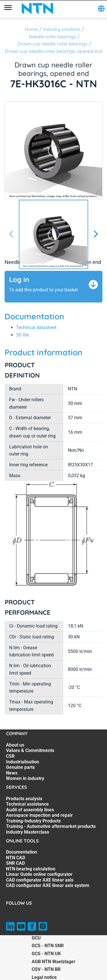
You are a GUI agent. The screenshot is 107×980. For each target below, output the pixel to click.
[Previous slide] (11, 234)
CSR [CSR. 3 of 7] (10, 756)
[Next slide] (96, 234)
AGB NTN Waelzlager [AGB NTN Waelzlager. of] (53, 962)
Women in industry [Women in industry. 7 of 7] (25, 778)
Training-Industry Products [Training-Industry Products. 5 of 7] (33, 821)
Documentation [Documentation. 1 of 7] (22, 852)
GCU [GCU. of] (36, 938)
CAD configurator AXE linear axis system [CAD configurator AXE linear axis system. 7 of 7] (48, 885)
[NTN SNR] (37, 9)
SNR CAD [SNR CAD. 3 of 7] (15, 863)
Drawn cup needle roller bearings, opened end (54, 51)
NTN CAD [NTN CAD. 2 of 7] (16, 858)
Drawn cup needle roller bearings (53, 44)
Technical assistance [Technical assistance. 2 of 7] (27, 804)
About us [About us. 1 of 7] (15, 745)
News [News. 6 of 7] (12, 773)
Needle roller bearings (52, 37)
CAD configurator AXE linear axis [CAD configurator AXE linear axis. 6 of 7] (40, 880)
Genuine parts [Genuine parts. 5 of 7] (20, 767)
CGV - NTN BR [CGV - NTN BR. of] (46, 969)
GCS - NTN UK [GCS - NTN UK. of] (46, 954)
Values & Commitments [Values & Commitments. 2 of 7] (30, 750)
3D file (22, 335)
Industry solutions (62, 29)
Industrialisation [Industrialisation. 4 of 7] (23, 762)
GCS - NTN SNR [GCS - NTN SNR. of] (48, 946)
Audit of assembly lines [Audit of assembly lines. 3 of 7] (30, 810)
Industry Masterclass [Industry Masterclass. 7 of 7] (28, 832)
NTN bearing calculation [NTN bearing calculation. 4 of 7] (31, 869)
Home (31, 29)
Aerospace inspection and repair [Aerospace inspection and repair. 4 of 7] (39, 815)
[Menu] (8, 9)
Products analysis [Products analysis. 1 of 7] (24, 799)
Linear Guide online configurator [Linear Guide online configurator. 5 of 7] (39, 874)
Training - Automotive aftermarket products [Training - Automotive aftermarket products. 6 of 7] (51, 826)
